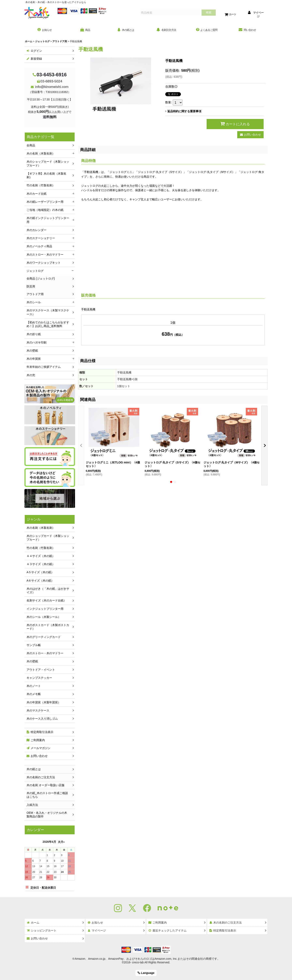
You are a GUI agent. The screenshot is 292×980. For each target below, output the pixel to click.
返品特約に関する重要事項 (183, 112)
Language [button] (146, 973)
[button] (81, 446)
